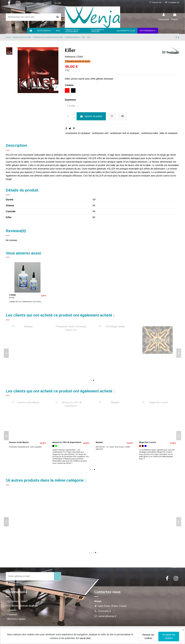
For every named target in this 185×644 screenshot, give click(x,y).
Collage (12, 295)
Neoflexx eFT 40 (16, 358)
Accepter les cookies (169, 636)
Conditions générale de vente (22, 606)
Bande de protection (105, 433)
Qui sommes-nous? (17, 601)
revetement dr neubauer (78, 133)
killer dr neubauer (169, 133)
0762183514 (104, 611)
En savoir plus (83, 638)
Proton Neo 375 (146, 433)
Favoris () (155, 2)
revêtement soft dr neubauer (125, 133)
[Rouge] (10, 361)
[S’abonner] (57, 576)
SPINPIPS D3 (15, 532)
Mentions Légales (44, 3)
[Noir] (13, 361)
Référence (70, 57)
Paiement (12, 615)
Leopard (56, 433)
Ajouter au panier (91, 116)
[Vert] (15, 361)
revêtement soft (100, 133)
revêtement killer (150, 133)
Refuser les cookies (148, 636)
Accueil (58, 3)
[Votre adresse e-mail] (30, 576)
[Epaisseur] (72, 106)
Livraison (29, 3)
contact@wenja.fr (107, 616)
